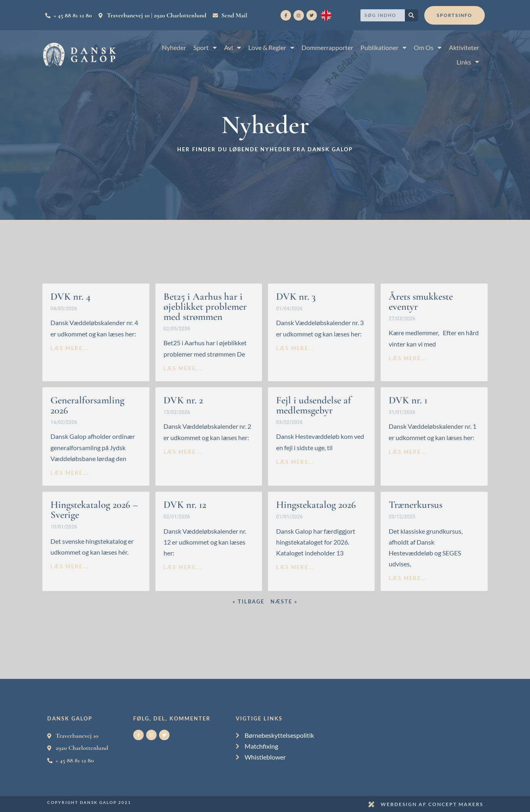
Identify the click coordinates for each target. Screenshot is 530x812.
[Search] (412, 15)
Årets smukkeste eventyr (421, 302)
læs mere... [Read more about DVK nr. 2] (183, 452)
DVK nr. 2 (183, 400)
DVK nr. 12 (185, 505)
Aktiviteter (464, 47)
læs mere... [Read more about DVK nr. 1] (408, 452)
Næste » (284, 601)
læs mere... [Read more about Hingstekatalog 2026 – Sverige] (70, 566)
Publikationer (383, 47)
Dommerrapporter (327, 47)
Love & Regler (271, 47)
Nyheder (174, 47)
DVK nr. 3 (296, 296)
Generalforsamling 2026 (87, 405)
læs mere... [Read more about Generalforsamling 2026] (70, 473)
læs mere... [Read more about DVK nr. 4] (70, 348)
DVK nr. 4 (70, 296)
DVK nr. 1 (408, 400)
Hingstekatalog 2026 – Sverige (94, 510)
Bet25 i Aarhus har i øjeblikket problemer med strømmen (205, 307)
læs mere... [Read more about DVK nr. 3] (295, 348)
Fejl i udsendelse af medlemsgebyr (314, 405)
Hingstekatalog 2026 (316, 505)
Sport (205, 47)
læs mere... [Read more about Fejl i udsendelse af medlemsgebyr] (295, 462)
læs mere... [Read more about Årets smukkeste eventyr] (408, 358)
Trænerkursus (416, 505)
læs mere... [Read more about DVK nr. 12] (183, 567)
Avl (233, 47)
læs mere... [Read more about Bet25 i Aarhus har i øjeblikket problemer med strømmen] (183, 368)
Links (468, 62)
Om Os (428, 47)
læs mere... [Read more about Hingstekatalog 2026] (295, 567)
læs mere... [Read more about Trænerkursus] (408, 578)
